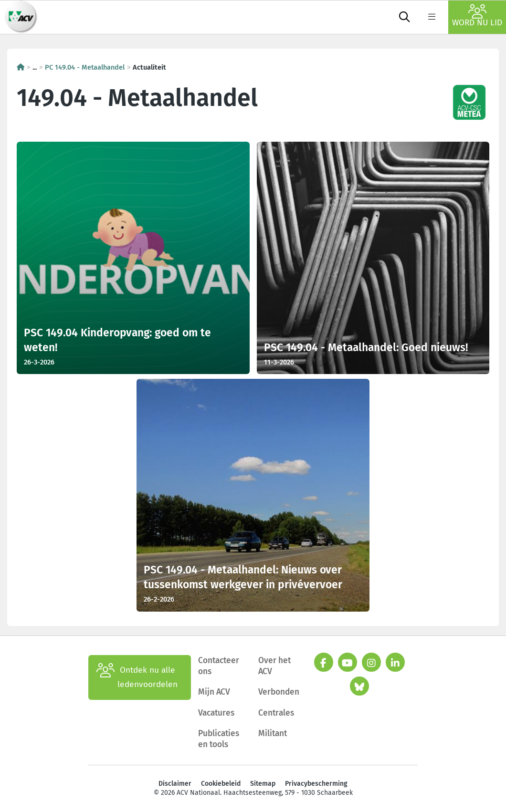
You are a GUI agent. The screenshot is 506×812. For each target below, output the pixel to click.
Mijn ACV (214, 692)
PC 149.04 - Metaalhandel (85, 67)
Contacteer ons (219, 666)
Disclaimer (175, 784)
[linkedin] (395, 662)
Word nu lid (477, 16)
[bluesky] (359, 686)
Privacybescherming (316, 784)
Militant (273, 734)
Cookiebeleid (221, 784)
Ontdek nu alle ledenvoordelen (137, 677)
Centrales (276, 713)
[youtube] (348, 662)
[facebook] (324, 662)
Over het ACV (274, 666)
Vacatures (216, 713)
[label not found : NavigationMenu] (432, 17)
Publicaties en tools (219, 739)
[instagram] (371, 662)
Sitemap (263, 784)
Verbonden (279, 692)
